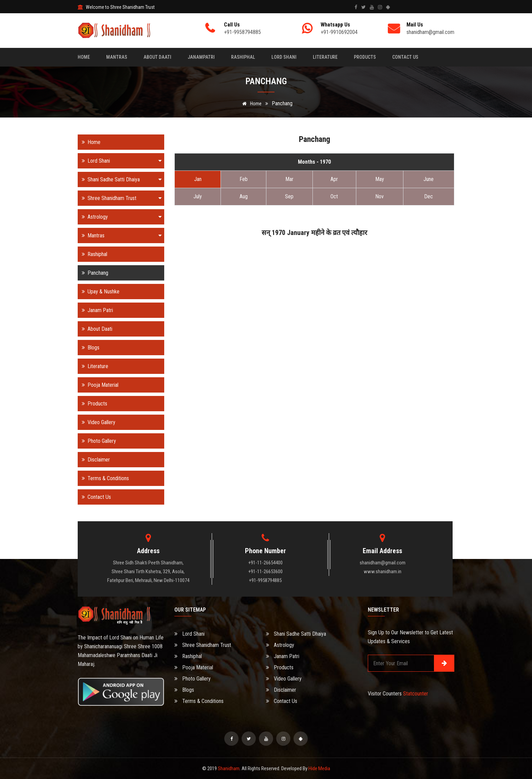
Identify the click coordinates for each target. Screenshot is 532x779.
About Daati (157, 57)
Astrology (120, 217)
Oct (334, 196)
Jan (198, 179)
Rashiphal (243, 57)
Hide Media (319, 768)
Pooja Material (98, 385)
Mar (289, 179)
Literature (325, 57)
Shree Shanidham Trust (120, 198)
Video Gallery (97, 422)
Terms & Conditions (103, 478)
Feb (244, 179)
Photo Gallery (97, 441)
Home (84, 57)
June (429, 179)
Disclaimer (94, 460)
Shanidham (229, 768)
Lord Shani (284, 57)
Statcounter (416, 694)
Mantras (117, 57)
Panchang (93, 273)
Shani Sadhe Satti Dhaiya (120, 179)
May (380, 179)
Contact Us (405, 57)
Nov (379, 196)
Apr (334, 179)
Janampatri (201, 57)
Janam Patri (95, 310)
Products (365, 57)
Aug (244, 196)
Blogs (89, 348)
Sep (289, 196)
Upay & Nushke (99, 292)
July (198, 196)
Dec (429, 196)
